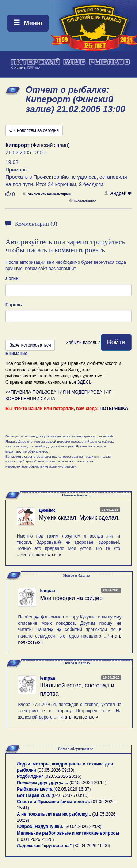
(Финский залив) (37, 145)
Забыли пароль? (83, 343)
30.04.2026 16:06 (92, 846)
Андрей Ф (118, 193)
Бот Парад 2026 (34, 795)
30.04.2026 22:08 (83, 827)
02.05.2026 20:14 (88, 783)
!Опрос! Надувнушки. (40, 827)
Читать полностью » (41, 555)
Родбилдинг (30, 776)
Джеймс (47, 510)
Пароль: (14, 305)
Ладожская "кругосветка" (45, 846)
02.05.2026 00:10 (70, 795)
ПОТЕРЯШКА (114, 409)
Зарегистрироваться (30, 345)
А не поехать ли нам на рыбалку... (54, 814)
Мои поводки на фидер (71, 598)
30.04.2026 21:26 (35, 839)
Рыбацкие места (35, 789)
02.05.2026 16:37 (72, 789)
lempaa (47, 591)
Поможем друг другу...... (43, 783)
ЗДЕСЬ (84, 382)
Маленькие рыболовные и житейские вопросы (68, 833)
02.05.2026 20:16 (63, 776)
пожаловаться (83, 200)
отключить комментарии (46, 194)
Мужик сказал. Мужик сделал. (79, 518)
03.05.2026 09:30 (56, 770)
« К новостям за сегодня (34, 130)
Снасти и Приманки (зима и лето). (53, 802)
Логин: (13, 278)
